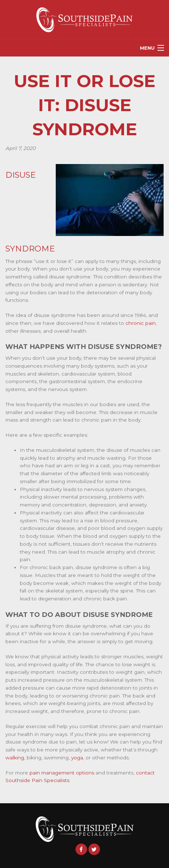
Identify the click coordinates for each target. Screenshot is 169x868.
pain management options (62, 773)
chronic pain (141, 323)
